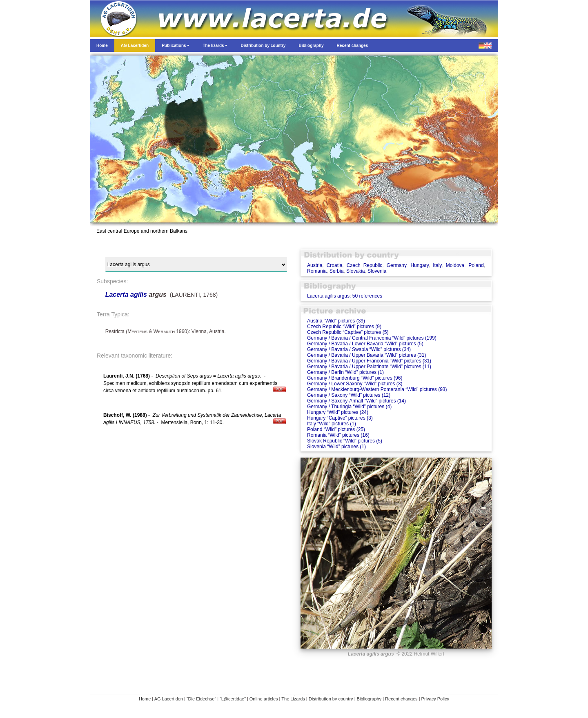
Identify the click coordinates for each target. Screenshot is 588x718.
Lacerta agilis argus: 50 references (345, 296)
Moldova (455, 265)
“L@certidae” (233, 699)
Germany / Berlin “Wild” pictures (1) (345, 372)
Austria (315, 265)
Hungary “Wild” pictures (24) (338, 412)
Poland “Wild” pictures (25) (336, 429)
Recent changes (401, 699)
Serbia (337, 271)
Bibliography (369, 699)
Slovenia (377, 271)
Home (145, 699)
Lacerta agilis (126, 295)
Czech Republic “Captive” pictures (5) (348, 332)
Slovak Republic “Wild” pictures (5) (345, 441)
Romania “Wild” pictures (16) (338, 435)
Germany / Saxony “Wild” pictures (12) (349, 395)
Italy (437, 265)
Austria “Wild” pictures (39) (336, 321)
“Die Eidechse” (201, 699)
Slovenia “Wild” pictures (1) (336, 447)
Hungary (419, 265)
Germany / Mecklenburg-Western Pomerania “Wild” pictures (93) (377, 389)
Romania (317, 271)
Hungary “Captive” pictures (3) (340, 418)
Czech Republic (365, 265)
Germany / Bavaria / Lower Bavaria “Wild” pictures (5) (365, 344)
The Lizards (293, 699)
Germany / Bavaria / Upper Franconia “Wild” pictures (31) (369, 361)
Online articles (264, 699)
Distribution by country (331, 699)
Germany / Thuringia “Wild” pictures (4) (349, 407)
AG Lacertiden (169, 699)
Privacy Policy (435, 699)
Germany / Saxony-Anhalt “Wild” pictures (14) (356, 401)
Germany (396, 265)
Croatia (335, 265)
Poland (476, 265)
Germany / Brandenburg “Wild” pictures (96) (355, 378)
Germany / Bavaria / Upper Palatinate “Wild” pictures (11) (369, 367)
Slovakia (355, 271)
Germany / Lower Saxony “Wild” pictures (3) (355, 384)
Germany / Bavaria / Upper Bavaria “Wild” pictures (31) (366, 355)
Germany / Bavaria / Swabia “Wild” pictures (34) (359, 349)
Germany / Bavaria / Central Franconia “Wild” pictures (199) (372, 338)
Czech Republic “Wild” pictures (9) (344, 327)
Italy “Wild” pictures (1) (332, 424)
